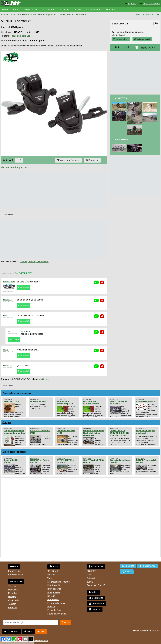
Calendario (13, 600)
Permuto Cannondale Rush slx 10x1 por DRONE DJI (94, 433)
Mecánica (13, 590)
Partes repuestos (47, 15)
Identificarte (43, 379)
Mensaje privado (121, 39)
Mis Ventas (121, 140)
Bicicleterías (49, 9)
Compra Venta (14, 15)
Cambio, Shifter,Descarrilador (72, 15)
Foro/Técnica (15, 571)
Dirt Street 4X (54, 585)
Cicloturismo (92, 9)
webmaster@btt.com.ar (146, 630)
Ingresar (132, 4)
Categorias (92, 578)
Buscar (90, 582)
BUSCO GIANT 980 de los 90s (119, 403)
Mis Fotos (121, 98)
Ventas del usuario (142, 39)
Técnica (12, 586)
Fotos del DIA (54, 610)
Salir (41, 632)
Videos (78, 9)
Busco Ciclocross (39, 401)
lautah (6, 315)
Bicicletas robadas (14, 452)
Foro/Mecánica (15, 575)
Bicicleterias (96, 598)
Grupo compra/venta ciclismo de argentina (14, 432)
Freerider (13, 607)
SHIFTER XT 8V (11, 401)
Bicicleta (16, 582)
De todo (51, 596)
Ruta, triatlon (54, 592)
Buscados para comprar (18, 393)
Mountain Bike (30, 15)
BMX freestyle (54, 589)
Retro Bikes (53, 600)
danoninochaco (9, 282)
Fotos (15, 9)
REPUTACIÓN (148, 48)
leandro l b (7, 300)
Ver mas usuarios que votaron (16, 167)
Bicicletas (65, 9)
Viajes (50, 578)
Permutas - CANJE (96, 585)
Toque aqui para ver (20, 36)
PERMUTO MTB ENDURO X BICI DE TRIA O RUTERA (119, 433)
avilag (6, 350)
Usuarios (109, 9)
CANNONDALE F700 (146, 401)
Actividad (120, 35)
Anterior (8, 215)
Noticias (12, 597)
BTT (3, 15)
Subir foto (128, 566)
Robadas (13, 593)
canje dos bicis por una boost (146, 432)
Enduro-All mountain (57, 603)
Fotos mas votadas (57, 614)
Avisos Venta (31, 9)
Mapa (28, 632)
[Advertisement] (51, 190)
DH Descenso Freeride (59, 582)
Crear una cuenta (151, 4)
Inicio (15, 632)
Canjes (7, 422)
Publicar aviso (147, 566)
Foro (4, 9)
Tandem (12, 604)
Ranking (51, 607)
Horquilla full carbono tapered (65, 403)
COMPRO (92, 571)
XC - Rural (53, 571)
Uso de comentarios (39, 641)
